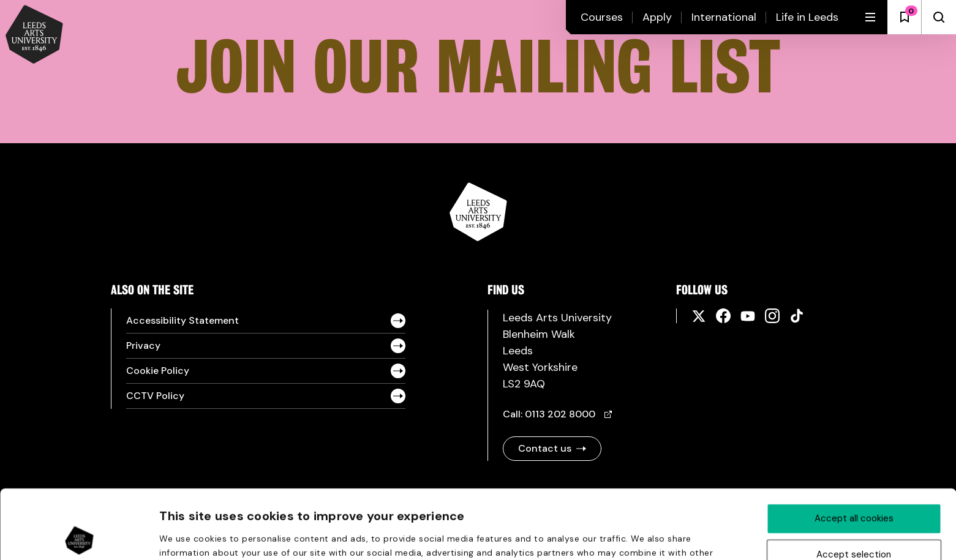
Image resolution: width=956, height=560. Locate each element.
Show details (655, 537)
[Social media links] (704, 316)
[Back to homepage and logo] (34, 35)
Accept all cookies (854, 449)
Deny (854, 521)
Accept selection (854, 485)
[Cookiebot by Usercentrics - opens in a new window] (79, 536)
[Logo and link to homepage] (478, 238)
